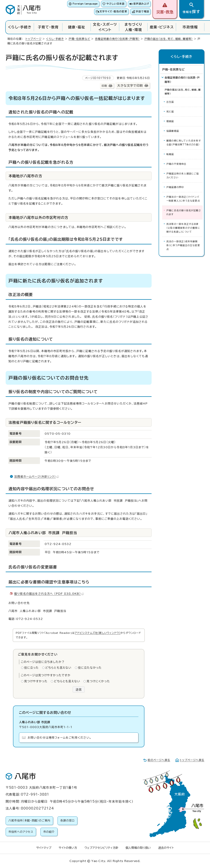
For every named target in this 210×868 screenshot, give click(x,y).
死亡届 (170, 112)
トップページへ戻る (192, 760)
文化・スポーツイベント (105, 27)
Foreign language (85, 4)
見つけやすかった (36, 681)
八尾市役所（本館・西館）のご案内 (29, 821)
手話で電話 (142, 11)
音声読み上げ (141, 4)
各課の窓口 (67, 821)
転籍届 (170, 154)
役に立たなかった (90, 668)
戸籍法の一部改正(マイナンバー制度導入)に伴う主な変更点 (183, 199)
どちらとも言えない (58, 668)
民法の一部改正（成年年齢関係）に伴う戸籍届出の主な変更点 (183, 245)
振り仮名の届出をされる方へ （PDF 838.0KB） (49, 594)
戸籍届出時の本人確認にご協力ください (183, 176)
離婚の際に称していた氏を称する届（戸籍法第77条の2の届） (184, 143)
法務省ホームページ (36, 476)
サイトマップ (44, 848)
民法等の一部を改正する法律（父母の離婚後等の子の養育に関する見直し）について (183, 228)
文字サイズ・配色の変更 (113, 11)
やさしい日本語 (115, 4)
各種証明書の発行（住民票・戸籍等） (117, 39)
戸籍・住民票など (79, 39)
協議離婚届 (173, 131)
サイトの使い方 (68, 848)
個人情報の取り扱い (138, 848)
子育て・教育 (48, 27)
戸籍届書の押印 (175, 187)
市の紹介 (49, 832)
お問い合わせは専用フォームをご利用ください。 (60, 738)
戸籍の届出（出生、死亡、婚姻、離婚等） (169, 39)
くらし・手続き (20, 27)
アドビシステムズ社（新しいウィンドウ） (98, 633)
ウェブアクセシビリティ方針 (101, 848)
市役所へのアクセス (21, 832)
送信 (79, 690)
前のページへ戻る (159, 760)
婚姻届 (170, 121)
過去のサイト (166, 848)
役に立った (31, 668)
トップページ (34, 39)
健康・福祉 (77, 27)
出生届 (170, 102)
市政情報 (190, 27)
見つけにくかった (98, 681)
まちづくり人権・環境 (133, 27)
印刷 (104, 86)
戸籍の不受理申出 (176, 164)
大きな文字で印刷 (130, 86)
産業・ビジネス (162, 27)
